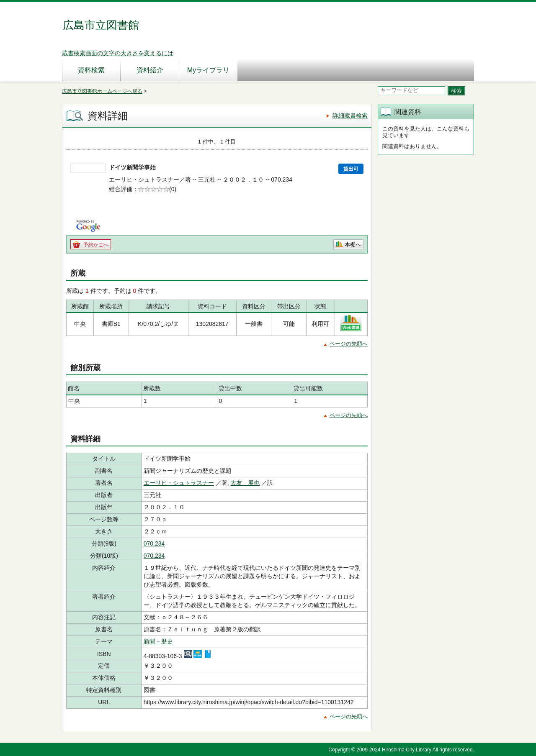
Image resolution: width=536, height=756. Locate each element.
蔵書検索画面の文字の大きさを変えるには (118, 53)
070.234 (154, 543)
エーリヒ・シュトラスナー (179, 483)
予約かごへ (96, 245)
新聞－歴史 (158, 641)
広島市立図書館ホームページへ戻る (102, 91)
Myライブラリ (208, 70)
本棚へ (353, 245)
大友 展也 (245, 483)
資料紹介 (150, 70)
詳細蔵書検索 (350, 115)
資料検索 (91, 70)
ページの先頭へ (349, 344)
